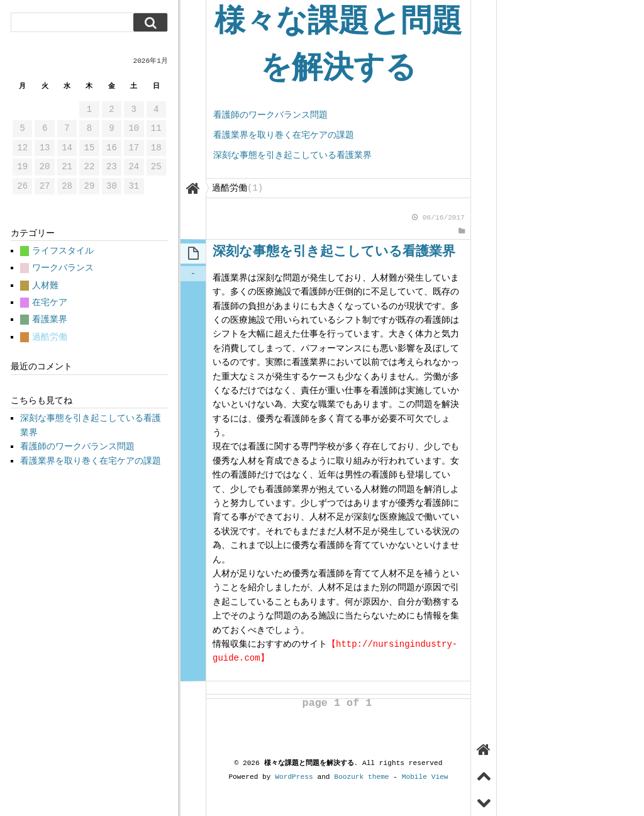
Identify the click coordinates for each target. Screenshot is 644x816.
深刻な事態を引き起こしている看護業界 (292, 155)
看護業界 (50, 319)
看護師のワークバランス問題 (270, 115)
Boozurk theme (361, 777)
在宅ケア (50, 302)
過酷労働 (50, 337)
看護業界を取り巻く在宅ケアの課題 (284, 135)
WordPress (294, 777)
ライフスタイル (63, 251)
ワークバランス (63, 268)
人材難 (45, 285)
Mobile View (425, 777)
